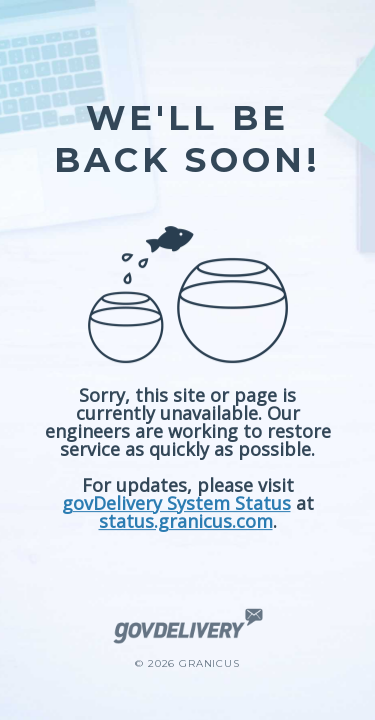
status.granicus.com (186, 521)
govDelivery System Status (176, 503)
